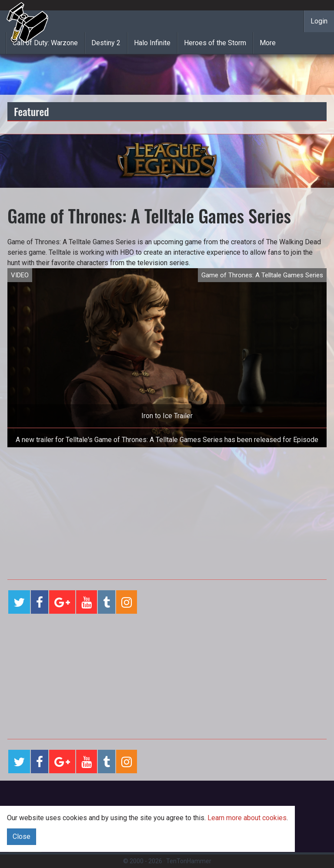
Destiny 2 (106, 43)
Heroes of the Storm (215, 43)
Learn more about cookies (247, 818)
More (268, 43)
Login (319, 21)
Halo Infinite (152, 43)
